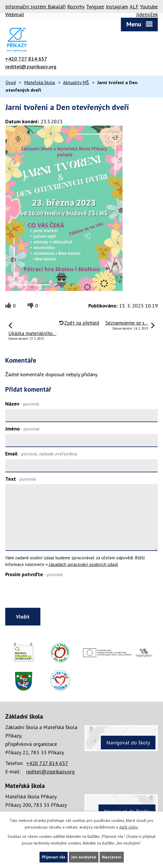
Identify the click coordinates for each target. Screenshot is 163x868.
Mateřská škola (40, 82)
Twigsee (95, 7)
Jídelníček (147, 14)
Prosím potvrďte (34, 574)
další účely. (129, 827)
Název (22, 404)
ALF (134, 7)
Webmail (15, 14)
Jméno (22, 429)
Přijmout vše (54, 857)
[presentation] (48, 594)
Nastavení (112, 857)
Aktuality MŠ (76, 82)
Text (20, 479)
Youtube (149, 7)
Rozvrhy (76, 7)
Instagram (117, 7)
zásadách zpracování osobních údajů (83, 564)
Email (41, 454)
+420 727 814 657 (26, 59)
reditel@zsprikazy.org (31, 67)
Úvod (11, 82)
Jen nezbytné (84, 857)
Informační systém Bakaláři (35, 7)
